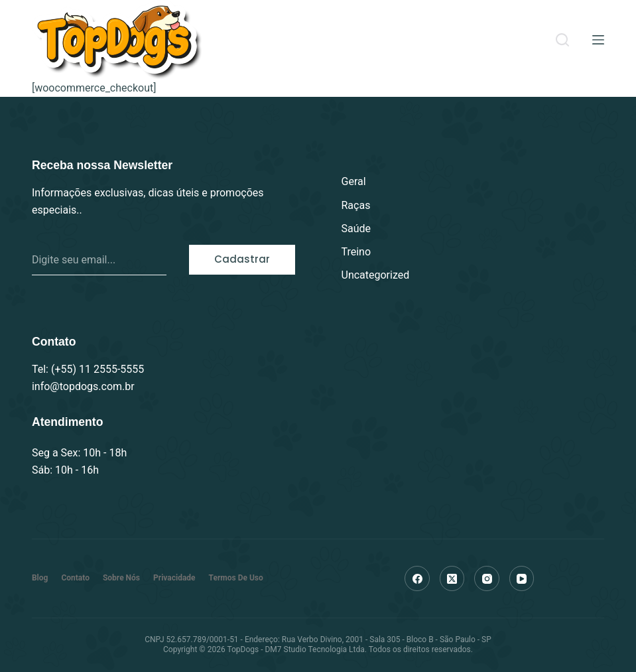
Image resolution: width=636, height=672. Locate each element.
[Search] (562, 40)
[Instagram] (487, 578)
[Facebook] (417, 578)
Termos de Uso (236, 578)
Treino (356, 252)
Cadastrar (242, 259)
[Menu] (598, 40)
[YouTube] (522, 578)
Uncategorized (376, 275)
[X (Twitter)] (452, 578)
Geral (354, 181)
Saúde (356, 229)
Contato (75, 578)
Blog (40, 578)
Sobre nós (121, 578)
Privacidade (174, 578)
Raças (356, 205)
